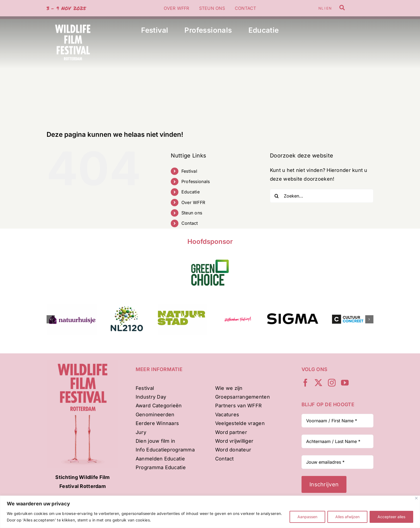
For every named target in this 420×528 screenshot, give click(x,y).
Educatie (191, 192)
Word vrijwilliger (234, 441)
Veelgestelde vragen (240, 423)
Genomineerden (155, 415)
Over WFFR (193, 202)
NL (321, 8)
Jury (141, 432)
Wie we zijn (229, 388)
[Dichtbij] (416, 498)
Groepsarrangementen (243, 397)
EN (329, 8)
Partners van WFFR (239, 406)
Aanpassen (307, 517)
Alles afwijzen (347, 517)
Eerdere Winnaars (157, 423)
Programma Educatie (161, 467)
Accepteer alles (391, 517)
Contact (190, 223)
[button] (51, 319)
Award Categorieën (159, 406)
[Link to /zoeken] (342, 8)
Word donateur (233, 450)
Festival (189, 171)
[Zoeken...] (322, 196)
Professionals (196, 181)
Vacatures (227, 415)
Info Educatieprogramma (165, 450)
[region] (210, 512)
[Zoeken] (277, 196)
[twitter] (318, 383)
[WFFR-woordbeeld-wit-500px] (73, 19)
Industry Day (151, 397)
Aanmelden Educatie (160, 459)
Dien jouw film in (156, 441)
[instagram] (332, 383)
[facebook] (305, 383)
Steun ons (192, 213)
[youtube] (345, 383)
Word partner (231, 432)
